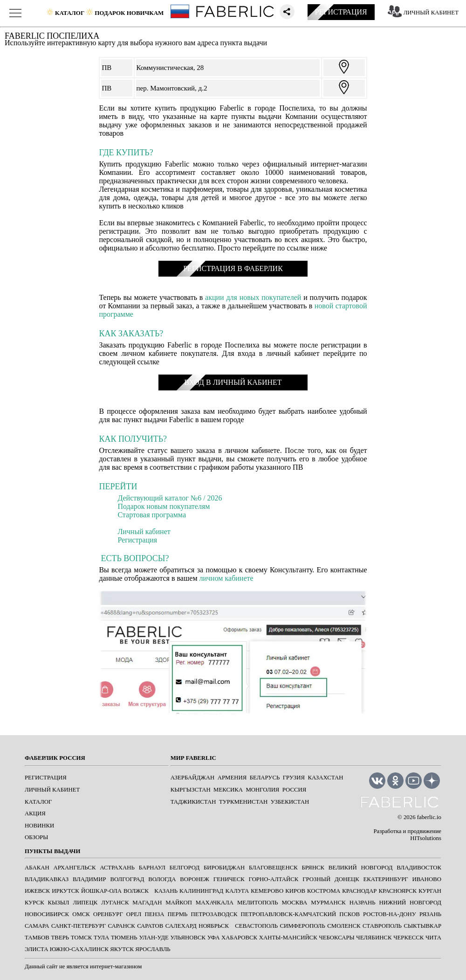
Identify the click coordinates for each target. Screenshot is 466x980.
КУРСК (34, 903)
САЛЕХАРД (181, 926)
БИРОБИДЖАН (224, 868)
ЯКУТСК (122, 949)
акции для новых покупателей (253, 297)
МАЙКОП (179, 903)
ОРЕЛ (134, 914)
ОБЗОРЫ (37, 837)
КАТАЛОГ (38, 802)
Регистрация (137, 540)
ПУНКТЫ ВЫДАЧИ (52, 851)
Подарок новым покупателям (164, 506)
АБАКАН (37, 868)
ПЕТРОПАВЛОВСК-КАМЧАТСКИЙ (288, 914)
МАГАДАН (147, 903)
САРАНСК (122, 926)
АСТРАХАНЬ (117, 868)
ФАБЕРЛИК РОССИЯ (55, 758)
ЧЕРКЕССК (408, 938)
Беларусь (265, 778)
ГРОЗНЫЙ (316, 879)
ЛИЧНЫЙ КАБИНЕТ (431, 13)
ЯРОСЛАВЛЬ (153, 949)
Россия (295, 790)
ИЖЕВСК (37, 891)
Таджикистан (193, 802)
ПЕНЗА (155, 914)
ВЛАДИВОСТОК (419, 868)
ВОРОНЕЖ (195, 879)
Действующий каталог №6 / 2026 (170, 498)
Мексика (228, 790)
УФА (214, 938)
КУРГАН (430, 891)
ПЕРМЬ (178, 914)
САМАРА (37, 926)
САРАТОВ (150, 926)
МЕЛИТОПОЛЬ (258, 903)
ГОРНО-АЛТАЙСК (274, 879)
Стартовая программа (152, 515)
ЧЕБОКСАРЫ (336, 938)
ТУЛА (101, 938)
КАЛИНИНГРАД (201, 891)
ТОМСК (81, 938)
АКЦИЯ (35, 813)
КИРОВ (295, 891)
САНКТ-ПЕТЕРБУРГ (79, 926)
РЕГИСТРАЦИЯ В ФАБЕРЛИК (233, 268)
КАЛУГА (237, 891)
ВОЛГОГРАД (127, 879)
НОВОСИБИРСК (47, 914)
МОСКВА (295, 903)
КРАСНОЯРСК (397, 891)
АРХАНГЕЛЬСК (74, 868)
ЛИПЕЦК (85, 903)
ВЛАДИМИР (89, 879)
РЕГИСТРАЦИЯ (341, 12)
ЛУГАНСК (115, 903)
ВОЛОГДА (162, 879)
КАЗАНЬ (166, 891)
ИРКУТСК (65, 891)
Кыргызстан (191, 790)
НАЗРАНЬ (363, 903)
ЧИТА (433, 938)
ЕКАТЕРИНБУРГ (386, 879)
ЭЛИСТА (37, 949)
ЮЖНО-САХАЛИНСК (79, 949)
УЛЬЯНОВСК (188, 938)
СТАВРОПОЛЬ (382, 926)
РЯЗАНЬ (430, 914)
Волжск (136, 891)
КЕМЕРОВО (267, 891)
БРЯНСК (313, 868)
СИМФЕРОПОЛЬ (303, 926)
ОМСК (81, 914)
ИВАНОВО (426, 879)
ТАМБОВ (37, 938)
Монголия (262, 790)
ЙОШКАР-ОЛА (101, 891)
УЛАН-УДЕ (154, 938)
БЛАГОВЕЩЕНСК (273, 868)
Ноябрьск (214, 926)
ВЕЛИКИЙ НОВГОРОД (361, 868)
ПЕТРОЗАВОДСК (214, 914)
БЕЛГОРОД (185, 868)
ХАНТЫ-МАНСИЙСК (288, 938)
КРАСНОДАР (359, 891)
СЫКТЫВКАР (422, 926)
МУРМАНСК (328, 903)
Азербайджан (193, 778)
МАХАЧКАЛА (215, 903)
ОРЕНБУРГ (108, 914)
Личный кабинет (144, 532)
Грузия (294, 778)
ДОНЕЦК (347, 879)
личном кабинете (226, 578)
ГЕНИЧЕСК (229, 879)
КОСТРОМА (324, 891)
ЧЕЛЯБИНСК (374, 938)
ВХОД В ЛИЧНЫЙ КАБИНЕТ (233, 382)
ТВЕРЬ (60, 938)
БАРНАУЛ (152, 868)
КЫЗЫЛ (59, 903)
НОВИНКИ (39, 826)
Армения (232, 778)
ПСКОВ (349, 914)
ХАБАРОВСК (239, 938)
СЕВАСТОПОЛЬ (256, 926)
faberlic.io (429, 817)
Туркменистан (243, 802)
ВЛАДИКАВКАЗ (47, 879)
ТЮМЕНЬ (124, 938)
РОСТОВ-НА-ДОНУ (390, 914)
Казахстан (325, 778)
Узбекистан (290, 802)
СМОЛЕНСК (344, 926)
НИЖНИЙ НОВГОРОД (410, 903)
